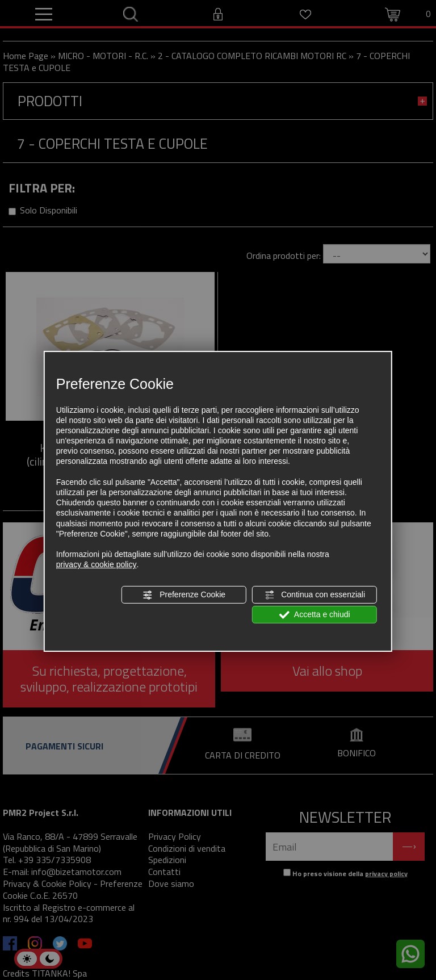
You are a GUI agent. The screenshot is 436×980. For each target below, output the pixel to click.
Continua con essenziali (315, 594)
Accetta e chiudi (315, 615)
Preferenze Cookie (184, 594)
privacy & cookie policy (97, 564)
